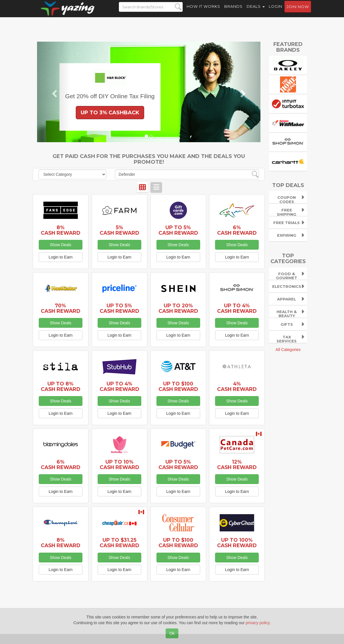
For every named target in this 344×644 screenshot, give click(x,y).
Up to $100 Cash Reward (178, 386)
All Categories (288, 350)
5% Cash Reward (119, 230)
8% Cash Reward (61, 230)
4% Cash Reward (237, 386)
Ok (172, 633)
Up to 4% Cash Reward (237, 308)
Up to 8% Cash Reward (61, 386)
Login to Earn (60, 257)
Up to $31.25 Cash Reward (119, 543)
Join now (298, 12)
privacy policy (258, 623)
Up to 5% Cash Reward (178, 230)
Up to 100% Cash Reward (237, 543)
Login (276, 11)
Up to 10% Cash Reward (119, 464)
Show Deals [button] (61, 245)
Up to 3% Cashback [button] (110, 113)
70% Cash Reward (61, 308)
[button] (54, 92)
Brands (233, 11)
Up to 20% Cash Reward (178, 308)
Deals (256, 11)
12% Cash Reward (237, 464)
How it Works (203, 11)
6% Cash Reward (237, 230)
